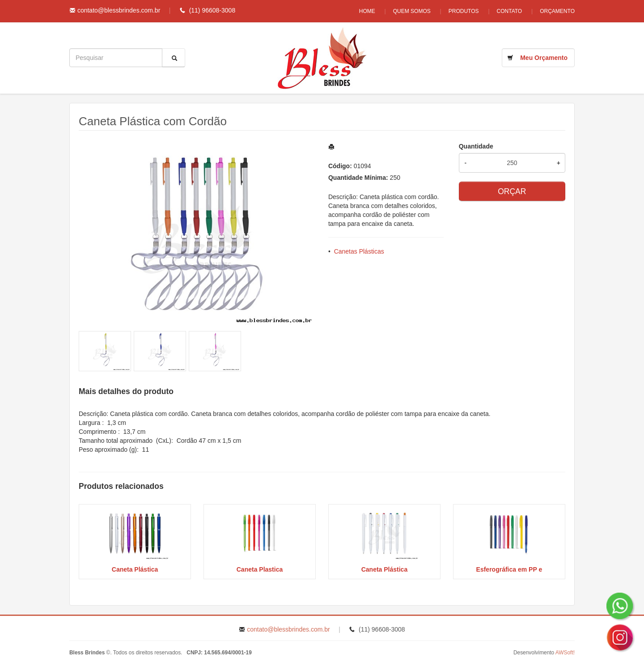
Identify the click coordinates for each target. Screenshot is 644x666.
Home (367, 11)
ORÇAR (512, 191)
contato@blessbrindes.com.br (119, 10)
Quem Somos (412, 11)
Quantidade (476, 146)
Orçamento (557, 11)
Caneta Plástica (135, 569)
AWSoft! (565, 653)
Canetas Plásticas (359, 251)
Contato (510, 11)
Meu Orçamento (544, 58)
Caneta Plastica (260, 569)
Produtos (464, 11)
